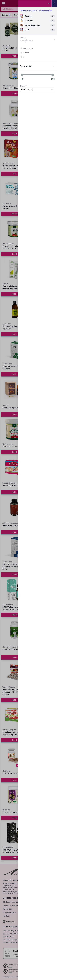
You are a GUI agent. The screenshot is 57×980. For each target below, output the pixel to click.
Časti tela (31, 11)
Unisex (26, 53)
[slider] (22, 75)
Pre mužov (28, 48)
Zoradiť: (23, 86)
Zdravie (23, 11)
